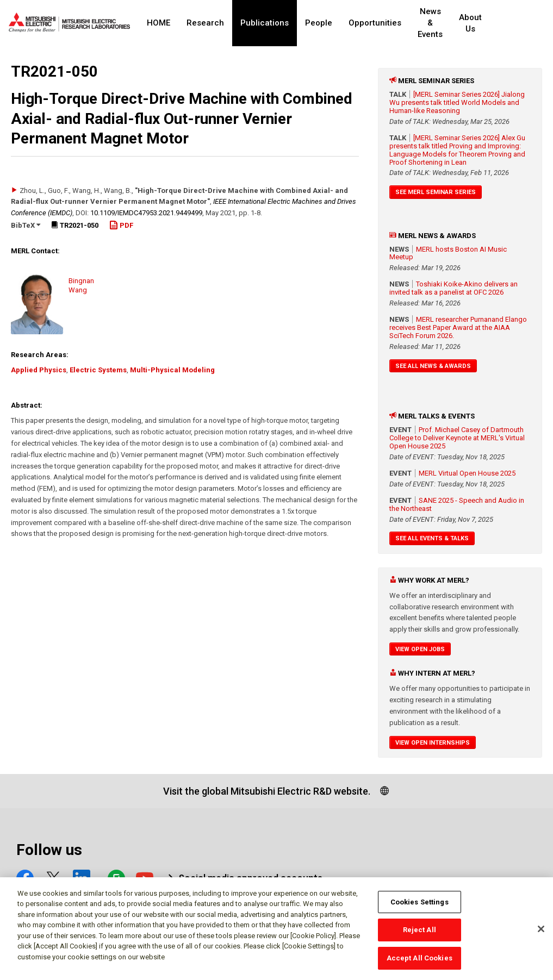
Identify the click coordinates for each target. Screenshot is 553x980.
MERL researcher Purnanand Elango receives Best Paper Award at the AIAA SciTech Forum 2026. (458, 327)
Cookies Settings (420, 906)
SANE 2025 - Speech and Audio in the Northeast (457, 504)
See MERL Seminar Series (436, 192)
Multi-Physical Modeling (172, 370)
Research (205, 23)
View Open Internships (433, 743)
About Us (487, 23)
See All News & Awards (433, 366)
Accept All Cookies (420, 963)
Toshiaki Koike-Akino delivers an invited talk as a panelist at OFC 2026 (453, 288)
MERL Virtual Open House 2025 (467, 473)
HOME (159, 23)
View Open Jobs (420, 649)
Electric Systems (98, 370)
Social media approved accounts (250, 878)
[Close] (541, 933)
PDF (121, 225)
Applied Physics (39, 370)
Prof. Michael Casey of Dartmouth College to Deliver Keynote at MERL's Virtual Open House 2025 (457, 438)
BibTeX (26, 225)
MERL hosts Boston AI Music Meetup (448, 253)
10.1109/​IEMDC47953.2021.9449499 (146, 213)
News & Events (438, 23)
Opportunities (375, 23)
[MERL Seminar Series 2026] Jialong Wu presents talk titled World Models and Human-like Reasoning (457, 102)
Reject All (420, 935)
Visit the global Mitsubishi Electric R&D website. (267, 791)
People (319, 23)
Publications (265, 23)
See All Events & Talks (432, 538)
